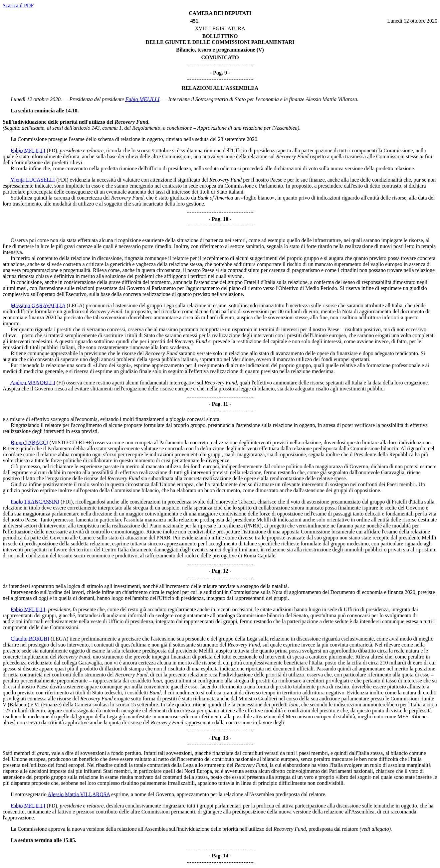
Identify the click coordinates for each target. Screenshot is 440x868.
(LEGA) (75, 305)
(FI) (61, 383)
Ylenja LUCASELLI (33, 180)
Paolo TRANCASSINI (35, 502)
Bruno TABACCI (29, 442)
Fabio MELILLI (142, 99)
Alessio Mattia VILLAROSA (79, 794)
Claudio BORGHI (30, 639)
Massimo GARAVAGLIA (38, 305)
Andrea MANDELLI (33, 383)
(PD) (52, 150)
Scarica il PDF (18, 5)
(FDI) (62, 180)
